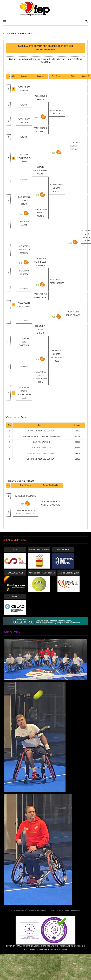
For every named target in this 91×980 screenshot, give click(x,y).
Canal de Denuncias (26, 946)
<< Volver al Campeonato (18, 33)
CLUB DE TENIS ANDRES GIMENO (73, 146)
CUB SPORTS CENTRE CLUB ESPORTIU (24, 250)
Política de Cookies (69, 946)
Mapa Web (64, 950)
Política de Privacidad (48, 946)
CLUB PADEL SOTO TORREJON (40, 330)
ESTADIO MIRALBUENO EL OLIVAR (24, 158)
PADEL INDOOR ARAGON (26, 496)
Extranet (11, 946)
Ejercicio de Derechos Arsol (44, 950)
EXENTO (24, 105)
